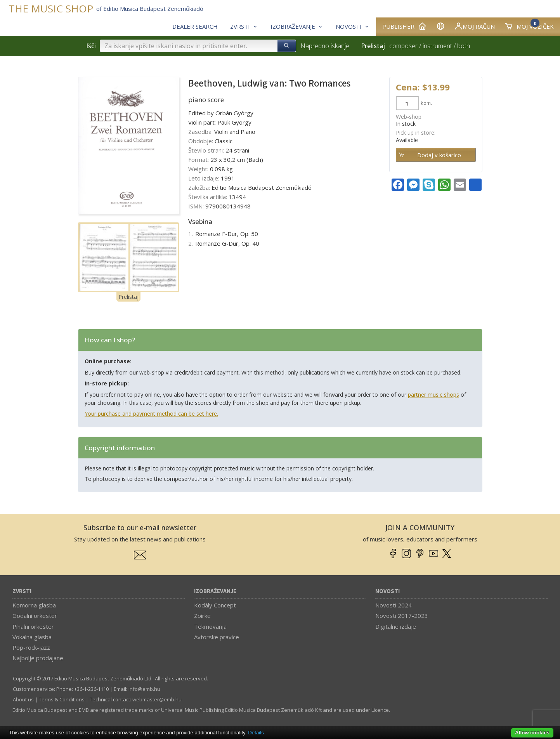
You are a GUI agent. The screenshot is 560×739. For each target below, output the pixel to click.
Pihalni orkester (33, 626)
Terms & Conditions (62, 699)
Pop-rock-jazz (31, 647)
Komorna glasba (34, 605)
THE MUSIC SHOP (51, 9)
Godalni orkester (35, 616)
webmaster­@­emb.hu (157, 699)
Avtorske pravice (217, 637)
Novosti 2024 (394, 605)
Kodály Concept (215, 605)
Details (256, 733)
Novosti (387, 591)
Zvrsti (22, 591)
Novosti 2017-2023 (402, 616)
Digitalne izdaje (396, 626)
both (464, 46)
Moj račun (474, 26)
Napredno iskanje (325, 46)
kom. (426, 103)
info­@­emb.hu (144, 689)
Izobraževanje (215, 591)
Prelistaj (128, 297)
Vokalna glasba (32, 637)
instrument (437, 46)
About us (23, 699)
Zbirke (202, 616)
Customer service (33, 689)
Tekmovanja (210, 626)
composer (403, 46)
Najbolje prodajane (38, 658)
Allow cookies (532, 733)
